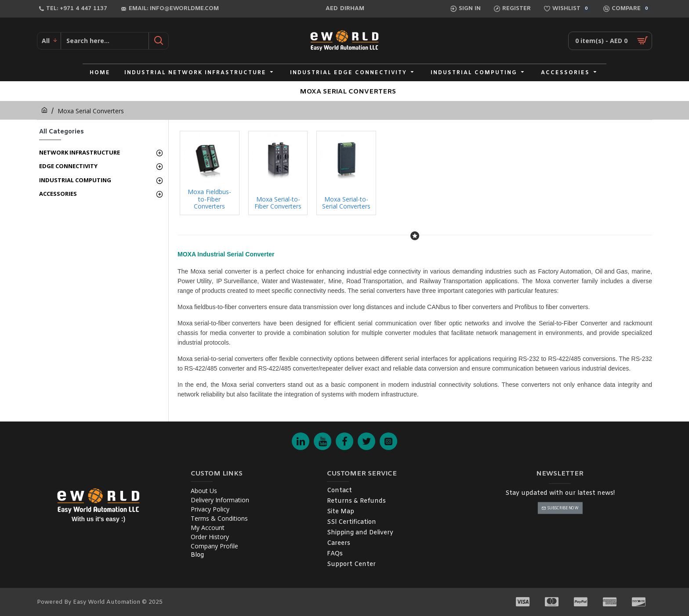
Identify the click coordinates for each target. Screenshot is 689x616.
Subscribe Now (563, 508)
